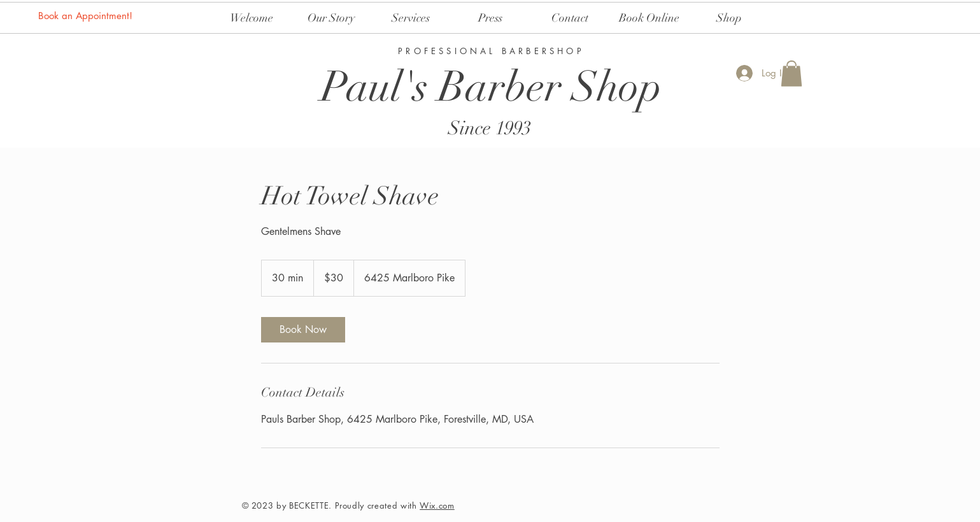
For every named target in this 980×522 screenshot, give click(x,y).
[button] (792, 74)
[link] (303, 330)
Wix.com (437, 505)
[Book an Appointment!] (86, 15)
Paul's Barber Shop (491, 87)
